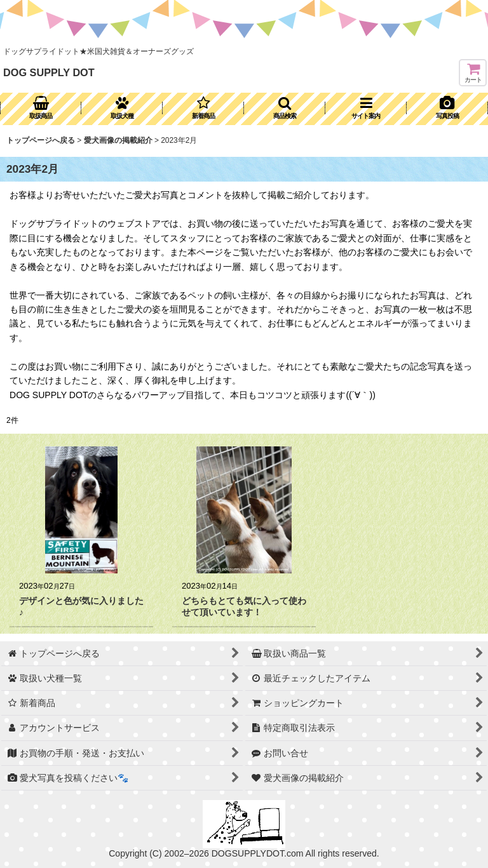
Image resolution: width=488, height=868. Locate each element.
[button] (285, 109)
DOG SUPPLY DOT (49, 72)
